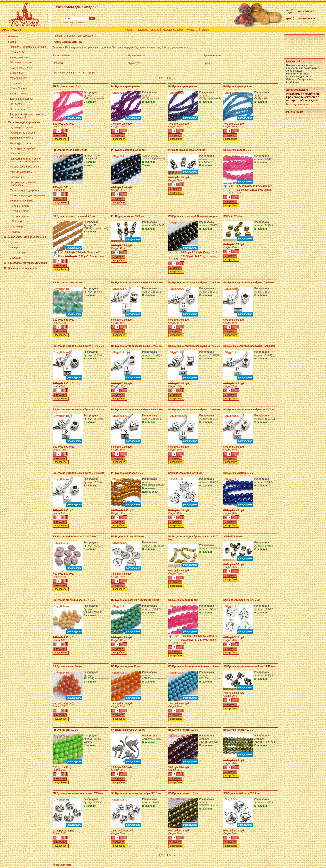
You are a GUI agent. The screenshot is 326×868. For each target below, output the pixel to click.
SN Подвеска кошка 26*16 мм (128, 730)
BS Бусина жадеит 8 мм (237, 150)
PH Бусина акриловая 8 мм (127, 473)
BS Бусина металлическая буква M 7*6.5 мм (194, 346)
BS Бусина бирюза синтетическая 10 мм (135, 600)
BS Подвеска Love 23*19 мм (128, 537)
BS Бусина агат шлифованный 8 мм (74, 600)
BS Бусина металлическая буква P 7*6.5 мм (249, 346)
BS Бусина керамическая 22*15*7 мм (74, 537)
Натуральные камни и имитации (28, 47)
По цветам (16, 104)
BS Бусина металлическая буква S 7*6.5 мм (137, 410)
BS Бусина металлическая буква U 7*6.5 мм (194, 410)
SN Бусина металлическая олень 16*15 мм (78, 793)
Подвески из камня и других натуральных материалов (25, 160)
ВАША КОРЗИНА (306, 11)
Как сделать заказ (173, 30)
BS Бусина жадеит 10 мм (183, 600)
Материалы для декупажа (24, 190)
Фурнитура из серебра (22, 148)
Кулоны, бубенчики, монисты (26, 167)
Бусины (13, 42)
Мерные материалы (21, 172)
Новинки (13, 37)
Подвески (15, 154)
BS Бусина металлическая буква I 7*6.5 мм (249, 283)
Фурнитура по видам (21, 128)
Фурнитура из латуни (22, 138)
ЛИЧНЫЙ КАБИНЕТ (308, 19)
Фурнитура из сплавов (22, 133)
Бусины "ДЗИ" (18, 52)
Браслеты (15, 258)
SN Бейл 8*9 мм (233, 216)
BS (73, 73)
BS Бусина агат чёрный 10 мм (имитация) (193, 216)
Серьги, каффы (19, 253)
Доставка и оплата (148, 30)
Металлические (19, 78)
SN (85, 73)
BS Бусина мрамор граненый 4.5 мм (74, 216)
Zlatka (92, 73)
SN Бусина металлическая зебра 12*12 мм (136, 793)
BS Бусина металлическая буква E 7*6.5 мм (137, 283)
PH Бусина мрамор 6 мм (67, 86)
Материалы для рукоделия (24, 122)
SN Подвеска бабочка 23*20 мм (242, 793)
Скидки (205, 30)
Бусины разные (20, 216)
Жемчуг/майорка (19, 57)
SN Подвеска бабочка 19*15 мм (242, 600)
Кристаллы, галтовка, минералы (27, 263)
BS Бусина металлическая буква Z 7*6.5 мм (78, 473)
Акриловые (16, 83)
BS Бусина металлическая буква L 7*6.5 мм (137, 346)
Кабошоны (16, 177)
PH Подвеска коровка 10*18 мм (187, 150)
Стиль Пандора (19, 88)
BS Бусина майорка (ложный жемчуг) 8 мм (193, 666)
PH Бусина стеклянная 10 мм (70, 150)
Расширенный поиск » (74, 23)
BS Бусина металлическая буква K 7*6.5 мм (78, 346)
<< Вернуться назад (62, 865)
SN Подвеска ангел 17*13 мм (185, 473)
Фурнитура (18, 227)
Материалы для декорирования (28, 195)
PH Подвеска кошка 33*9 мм (128, 216)
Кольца (14, 247)
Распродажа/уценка (22, 201)
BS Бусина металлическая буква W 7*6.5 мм (249, 410)
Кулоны (14, 242)
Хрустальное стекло (21, 68)
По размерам (17, 109)
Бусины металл (20, 211)
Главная (129, 30)
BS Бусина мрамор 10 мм (68, 283)
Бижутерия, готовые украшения (27, 237)
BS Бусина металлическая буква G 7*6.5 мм (194, 283)
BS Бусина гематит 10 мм (183, 730)
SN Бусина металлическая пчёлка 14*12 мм (249, 666)
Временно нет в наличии (23, 268)
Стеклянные (17, 73)
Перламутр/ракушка (21, 62)
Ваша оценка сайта (297, 104)
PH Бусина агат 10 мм (65, 730)
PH (79, 73)
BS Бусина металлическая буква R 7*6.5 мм (78, 410)
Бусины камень (20, 206)
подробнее (61, 139)
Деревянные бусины (21, 99)
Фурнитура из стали (21, 143)
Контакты (192, 30)
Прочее (16, 232)
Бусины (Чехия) (19, 94)
